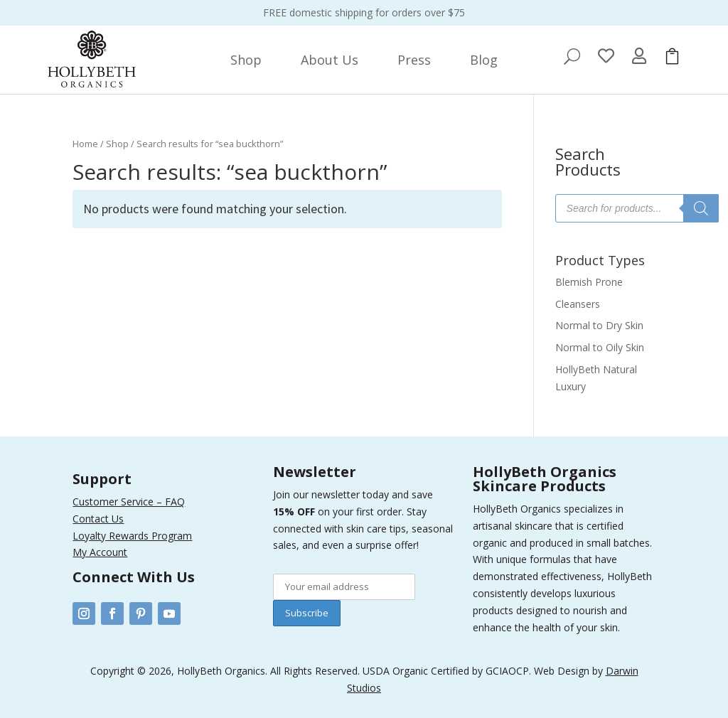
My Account (100, 552)
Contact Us (98, 519)
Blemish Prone (589, 282)
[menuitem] (246, 60)
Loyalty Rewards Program (132, 536)
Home (85, 144)
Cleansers (578, 304)
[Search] (701, 208)
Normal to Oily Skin (600, 347)
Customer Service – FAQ (129, 502)
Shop (117, 144)
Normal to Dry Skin (599, 325)
